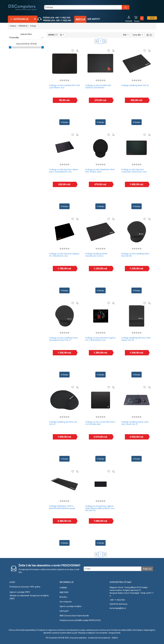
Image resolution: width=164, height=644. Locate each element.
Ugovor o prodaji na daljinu (71, 606)
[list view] (147, 35)
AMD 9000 (64, 592)
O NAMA (63, 588)
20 (61, 35)
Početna (13, 26)
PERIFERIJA (23, 26)
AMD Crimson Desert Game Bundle (74, 616)
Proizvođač (26, 38)
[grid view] (150, 35)
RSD (125, 35)
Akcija (80, 19)
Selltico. (115, 638)
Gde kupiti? (94, 19)
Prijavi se (147, 569)
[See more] (77, 51)
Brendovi (63, 597)
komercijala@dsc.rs (118, 608)
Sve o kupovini (66, 602)
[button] (129, 19)
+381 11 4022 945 (117, 600)
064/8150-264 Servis (119, 604)
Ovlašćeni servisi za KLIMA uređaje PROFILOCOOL (80, 620)
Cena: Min (137, 35)
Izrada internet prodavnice (99, 638)
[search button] (126, 7)
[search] (87, 7)
